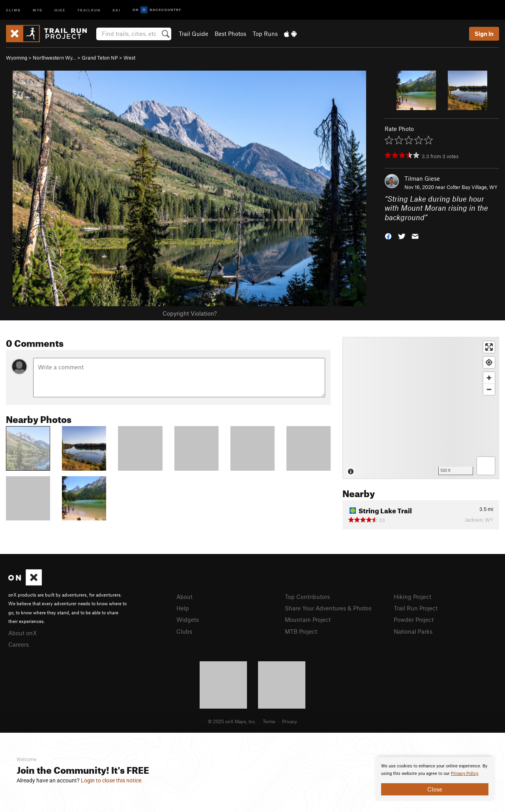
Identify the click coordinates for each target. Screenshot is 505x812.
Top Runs (265, 34)
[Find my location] (489, 362)
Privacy (290, 721)
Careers (19, 644)
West (129, 58)
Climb (13, 10)
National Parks (413, 631)
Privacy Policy (465, 774)
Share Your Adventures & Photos (328, 608)
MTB (38, 10)
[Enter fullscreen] (489, 347)
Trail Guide (194, 34)
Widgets (188, 619)
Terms (269, 721)
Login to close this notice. (112, 780)
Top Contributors (307, 597)
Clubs (184, 631)
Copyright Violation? (190, 313)
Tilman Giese (422, 178)
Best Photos (230, 34)
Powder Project (414, 619)
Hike (60, 10)
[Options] (486, 466)
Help (183, 608)
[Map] (421, 408)
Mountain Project (308, 619)
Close (435, 789)
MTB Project (301, 631)
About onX (22, 633)
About (184, 597)
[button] (388, 236)
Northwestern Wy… (54, 58)
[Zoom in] (489, 378)
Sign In (484, 34)
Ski (117, 10)
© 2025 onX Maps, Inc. (232, 721)
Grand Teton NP (100, 58)
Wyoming (17, 58)
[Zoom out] (489, 389)
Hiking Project (412, 597)
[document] (435, 779)
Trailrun (89, 10)
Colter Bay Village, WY (472, 187)
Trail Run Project (416, 608)
